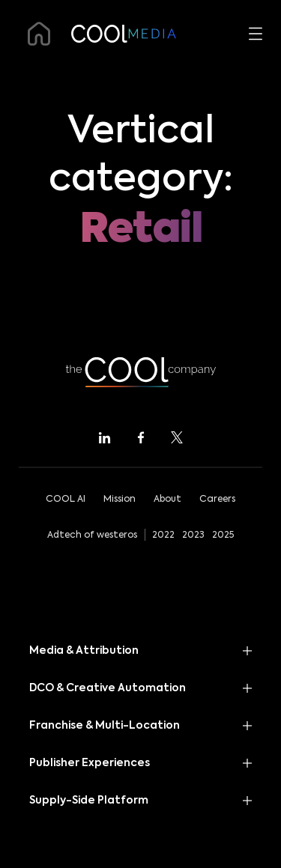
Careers (217, 500)
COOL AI (66, 500)
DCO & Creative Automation (108, 688)
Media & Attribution (84, 651)
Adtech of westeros (92, 535)
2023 (193, 535)
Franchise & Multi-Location (105, 726)
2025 (223, 535)
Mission (120, 500)
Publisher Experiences (90, 763)
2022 (163, 535)
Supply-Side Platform (89, 801)
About (167, 500)
